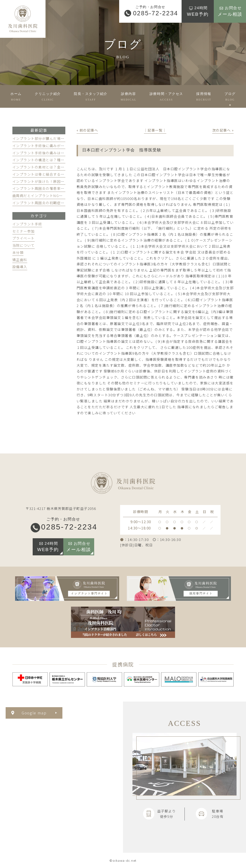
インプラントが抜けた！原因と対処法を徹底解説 (53, 181)
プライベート (24, 238)
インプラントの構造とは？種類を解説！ (46, 160)
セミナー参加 (24, 231)
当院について (24, 245)
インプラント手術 (27, 224)
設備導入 (20, 267)
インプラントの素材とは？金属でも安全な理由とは (55, 167)
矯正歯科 (20, 260)
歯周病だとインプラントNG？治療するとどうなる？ (56, 195)
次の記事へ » (223, 130)
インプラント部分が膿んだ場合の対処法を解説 (51, 138)
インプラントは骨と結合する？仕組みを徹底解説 (53, 174)
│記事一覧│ (155, 130)
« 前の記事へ (87, 130)
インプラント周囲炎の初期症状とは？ (44, 203)
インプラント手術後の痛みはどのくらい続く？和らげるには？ (64, 153)
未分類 (18, 252)
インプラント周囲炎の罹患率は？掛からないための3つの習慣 (64, 188)
